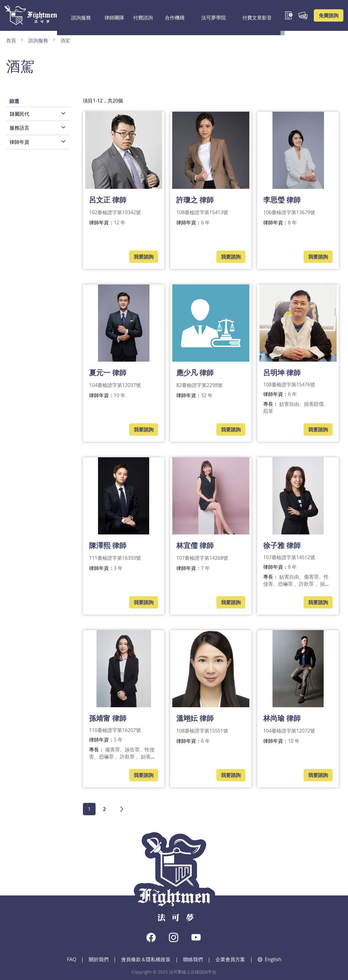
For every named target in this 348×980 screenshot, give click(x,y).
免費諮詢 (329, 15)
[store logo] (31, 15)
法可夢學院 (194, 15)
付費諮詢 (134, 15)
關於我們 (99, 959)
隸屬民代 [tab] (19, 114)
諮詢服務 (76, 15)
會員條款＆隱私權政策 (146, 959)
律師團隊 (105, 15)
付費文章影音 (230, 15)
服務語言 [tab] (19, 128)
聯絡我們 (193, 959)
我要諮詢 (144, 257)
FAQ (72, 959)
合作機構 (163, 15)
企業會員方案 (230, 959)
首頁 (12, 40)
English (270, 959)
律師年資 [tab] (19, 142)
